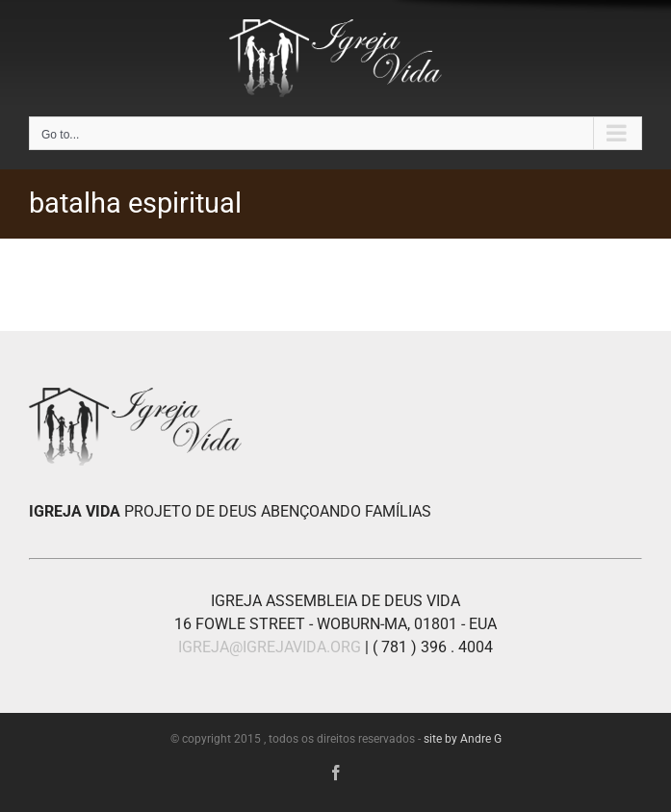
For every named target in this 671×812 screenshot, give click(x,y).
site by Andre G (463, 739)
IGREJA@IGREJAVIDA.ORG (270, 647)
